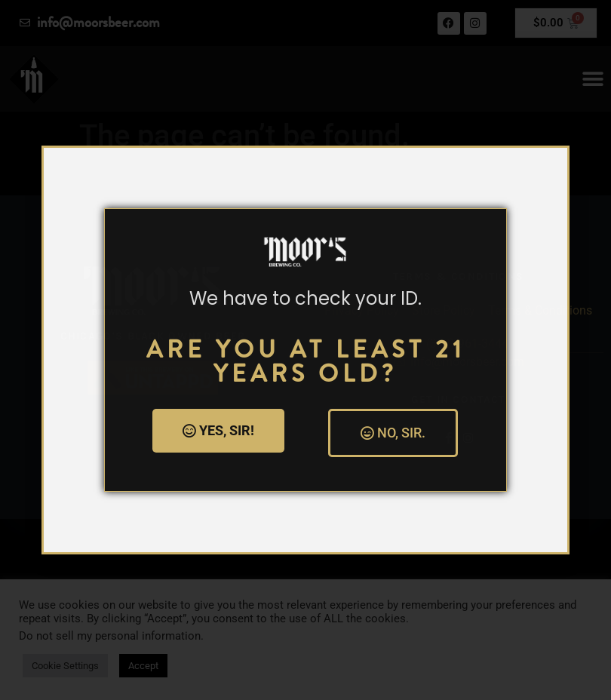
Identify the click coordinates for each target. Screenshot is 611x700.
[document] (305, 350)
